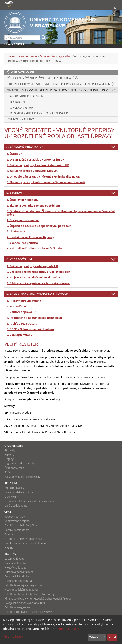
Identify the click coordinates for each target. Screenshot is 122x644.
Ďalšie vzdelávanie (16, 506)
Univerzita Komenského (22, 56)
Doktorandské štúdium (19, 492)
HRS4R (9, 548)
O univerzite (47, 56)
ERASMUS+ (11, 497)
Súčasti (9, 472)
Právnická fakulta (15, 563)
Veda (8, 512)
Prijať (112, 637)
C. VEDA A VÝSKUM (22, 108)
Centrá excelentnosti (17, 530)
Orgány (9, 459)
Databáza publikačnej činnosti (23, 525)
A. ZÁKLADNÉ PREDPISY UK (27, 96)
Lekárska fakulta (15, 559)
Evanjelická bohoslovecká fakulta (25, 603)
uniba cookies (69, 629)
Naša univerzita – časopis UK (22, 477)
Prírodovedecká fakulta (19, 572)
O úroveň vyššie (23, 72)
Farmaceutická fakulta (18, 581)
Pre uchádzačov (14, 488)
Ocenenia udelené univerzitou (23, 539)
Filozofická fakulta (16, 568)
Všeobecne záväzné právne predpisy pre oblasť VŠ (42, 78)
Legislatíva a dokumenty (19, 463)
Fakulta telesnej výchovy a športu (25, 585)
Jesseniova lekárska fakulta (21, 590)
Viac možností (13, 636)
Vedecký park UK (15, 517)
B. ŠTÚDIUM (18, 102)
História (9, 455)
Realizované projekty (17, 521)
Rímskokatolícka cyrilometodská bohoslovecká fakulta (38, 599)
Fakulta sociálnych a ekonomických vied (29, 612)
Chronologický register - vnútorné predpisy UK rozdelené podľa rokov (59, 84)
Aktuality (10, 450)
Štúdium (11, 483)
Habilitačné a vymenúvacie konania (26, 543)
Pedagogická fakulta (17, 576)
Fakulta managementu (18, 607)
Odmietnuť (97, 637)
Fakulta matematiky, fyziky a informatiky (29, 594)
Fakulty (10, 554)
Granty (9, 534)
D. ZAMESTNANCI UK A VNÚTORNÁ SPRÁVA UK (39, 113)
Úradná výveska (14, 468)
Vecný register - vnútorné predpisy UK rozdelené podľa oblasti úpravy (58, 90)
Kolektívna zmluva (21, 119)
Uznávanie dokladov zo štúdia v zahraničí (30, 501)
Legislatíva (64, 56)
